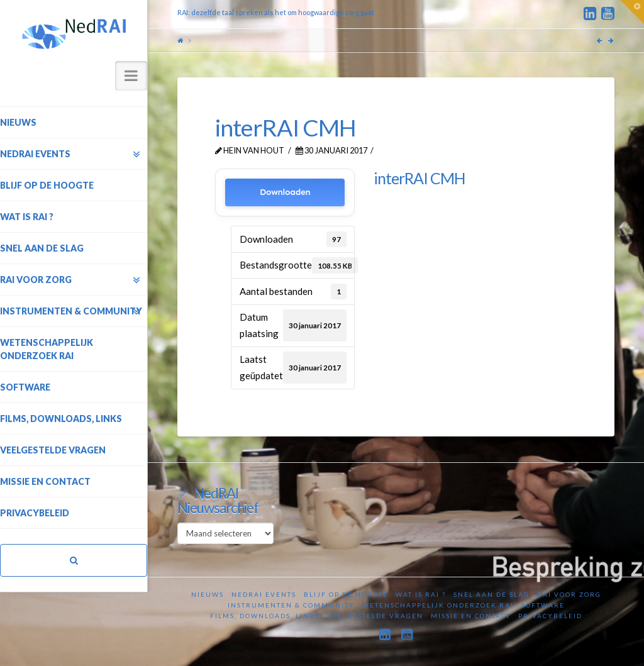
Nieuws (208, 594)
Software (543, 605)
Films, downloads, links (265, 616)
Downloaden (285, 192)
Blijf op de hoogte (346, 594)
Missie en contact (471, 616)
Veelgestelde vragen (375, 616)
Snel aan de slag (491, 594)
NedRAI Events (264, 594)
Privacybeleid (550, 616)
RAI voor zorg (569, 594)
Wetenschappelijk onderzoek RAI (438, 605)
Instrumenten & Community (291, 605)
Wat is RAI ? (421, 594)
